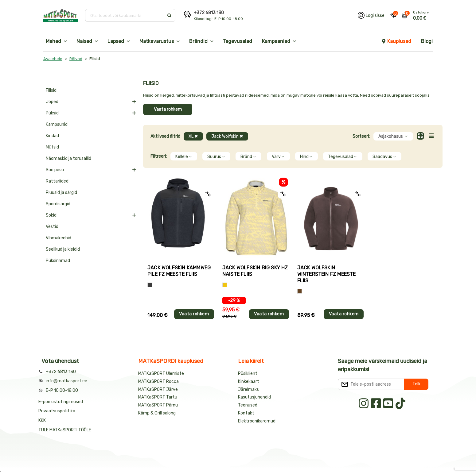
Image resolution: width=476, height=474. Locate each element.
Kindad (52, 136)
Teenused (248, 405)
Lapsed (116, 41)
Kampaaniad (276, 41)
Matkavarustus (157, 41)
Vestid (52, 227)
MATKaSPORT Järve (158, 389)
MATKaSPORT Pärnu (158, 405)
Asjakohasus (393, 136)
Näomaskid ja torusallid (68, 158)
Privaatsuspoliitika (57, 411)
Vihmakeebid (59, 238)
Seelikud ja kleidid (63, 249)
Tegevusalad (238, 41)
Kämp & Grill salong (157, 413)
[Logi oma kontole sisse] (371, 15)
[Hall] (150, 285)
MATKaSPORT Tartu (158, 397)
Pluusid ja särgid (61, 193)
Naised (84, 41)
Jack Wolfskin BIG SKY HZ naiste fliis (255, 271)
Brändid (198, 41)
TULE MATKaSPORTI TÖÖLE (65, 430)
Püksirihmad (58, 261)
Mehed (53, 41)
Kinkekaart (249, 382)
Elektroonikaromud (257, 421)
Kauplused (396, 41)
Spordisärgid (58, 204)
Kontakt (246, 413)
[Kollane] (225, 285)
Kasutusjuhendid (254, 397)
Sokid (51, 215)
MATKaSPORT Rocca (158, 382)
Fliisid (51, 90)
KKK (42, 420)
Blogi (427, 41)
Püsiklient (248, 374)
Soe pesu (55, 170)
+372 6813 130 (209, 13)
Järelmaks (248, 389)
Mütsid (52, 147)
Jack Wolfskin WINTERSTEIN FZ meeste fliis (327, 274)
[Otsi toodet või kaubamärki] (125, 15)
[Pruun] (300, 291)
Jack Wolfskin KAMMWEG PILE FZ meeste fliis (179, 271)
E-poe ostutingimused (61, 402)
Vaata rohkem (168, 109)
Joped (52, 102)
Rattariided (57, 181)
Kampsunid (57, 124)
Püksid (52, 113)
